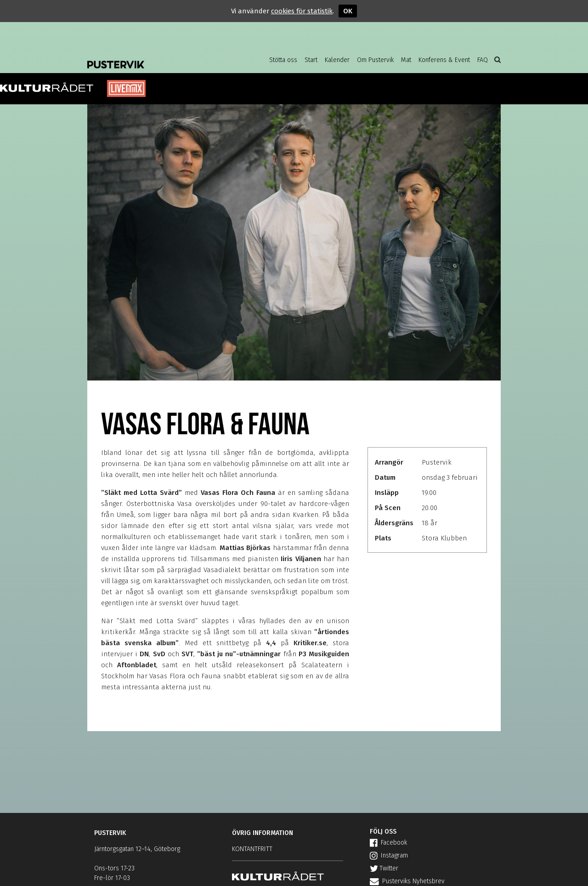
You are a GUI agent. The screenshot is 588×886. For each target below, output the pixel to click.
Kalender (337, 60)
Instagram (389, 855)
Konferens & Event (444, 60)
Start (311, 60)
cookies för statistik (302, 11)
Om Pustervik (375, 60)
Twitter (384, 868)
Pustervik (161, 57)
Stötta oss (283, 60)
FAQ (483, 60)
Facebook (388, 843)
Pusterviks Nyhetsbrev (407, 881)
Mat (406, 60)
